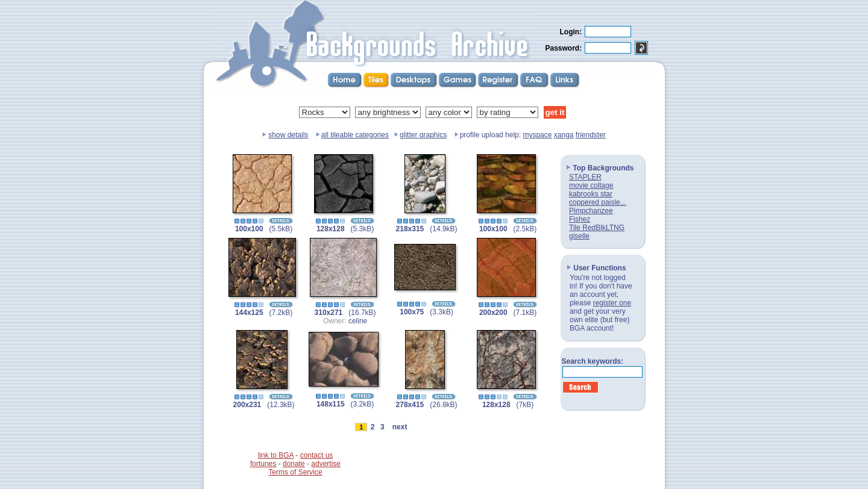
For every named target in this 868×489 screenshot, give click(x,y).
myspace (537, 135)
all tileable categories (355, 135)
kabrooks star (591, 194)
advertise (326, 464)
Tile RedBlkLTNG (597, 228)
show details (288, 135)
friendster (591, 135)
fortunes (263, 464)
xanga (564, 135)
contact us (317, 455)
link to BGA (276, 455)
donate (294, 464)
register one (612, 303)
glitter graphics (423, 135)
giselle (579, 236)
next (400, 427)
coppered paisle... (598, 202)
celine (358, 321)
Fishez (580, 219)
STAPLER (585, 177)
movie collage (591, 185)
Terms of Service (295, 472)
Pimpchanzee (591, 211)
